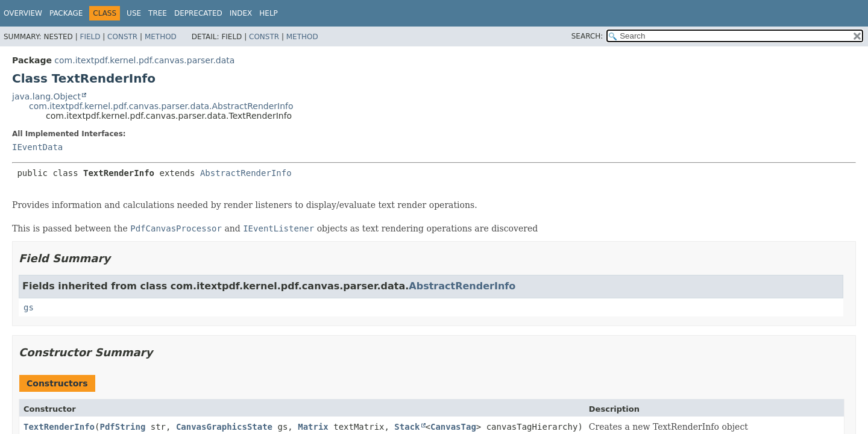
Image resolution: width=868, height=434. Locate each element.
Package (66, 13)
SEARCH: (587, 36)
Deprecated (198, 13)
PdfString (122, 427)
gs (29, 307)
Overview (23, 13)
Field (90, 37)
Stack (407, 427)
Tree (158, 13)
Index (241, 13)
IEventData (37, 147)
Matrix (313, 427)
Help (269, 13)
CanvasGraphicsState (224, 427)
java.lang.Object (46, 96)
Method (161, 37)
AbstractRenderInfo (246, 173)
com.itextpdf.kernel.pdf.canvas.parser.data (144, 60)
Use (134, 13)
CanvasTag (453, 427)
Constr (122, 37)
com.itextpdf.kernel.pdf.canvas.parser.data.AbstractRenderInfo (161, 106)
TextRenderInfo (59, 427)
